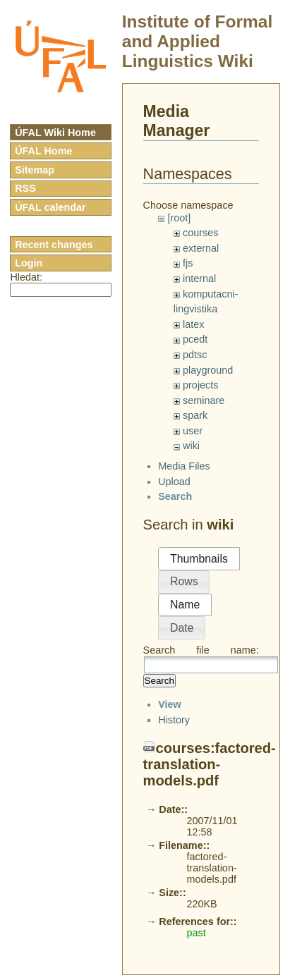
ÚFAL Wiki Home (55, 133)
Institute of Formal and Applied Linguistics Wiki (197, 41)
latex (193, 324)
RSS (25, 188)
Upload (174, 494)
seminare (204, 400)
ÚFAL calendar (50, 207)
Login (29, 263)
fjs (188, 263)
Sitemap (35, 170)
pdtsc (195, 355)
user (193, 431)
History (174, 939)
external (201, 248)
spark (195, 415)
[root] (179, 218)
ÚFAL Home (43, 151)
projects (200, 385)
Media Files (184, 478)
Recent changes (54, 245)
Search (159, 693)
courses (200, 233)
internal (199, 278)
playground (208, 370)
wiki (191, 446)
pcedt (195, 339)
